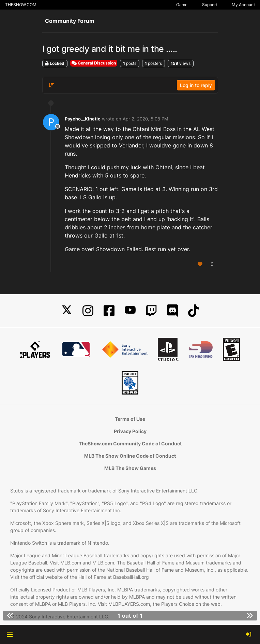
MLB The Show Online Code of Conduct (130, 456)
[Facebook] (109, 311)
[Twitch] (151, 311)
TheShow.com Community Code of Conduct (130, 443)
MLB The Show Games (130, 468)
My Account (243, 5)
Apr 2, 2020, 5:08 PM (146, 119)
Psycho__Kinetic (83, 119)
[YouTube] (130, 311)
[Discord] (172, 311)
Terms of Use (130, 419)
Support (210, 5)
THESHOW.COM (21, 5)
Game (182, 5)
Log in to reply (196, 85)
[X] (67, 311)
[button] (10, 634)
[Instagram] (88, 311)
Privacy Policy (130, 431)
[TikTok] (194, 311)
